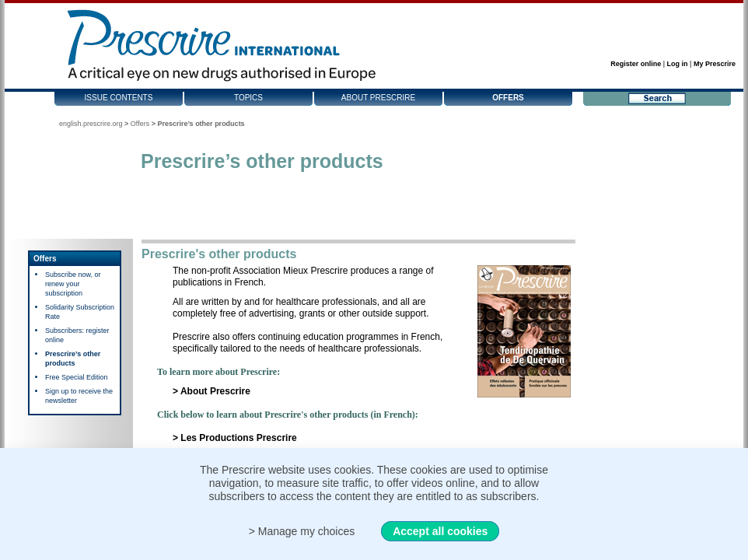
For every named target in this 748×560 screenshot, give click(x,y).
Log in (678, 64)
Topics (248, 98)
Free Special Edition (77, 377)
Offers (508, 98)
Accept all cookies (440, 531)
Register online (636, 64)
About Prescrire (378, 98)
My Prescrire (715, 64)
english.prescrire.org (91, 124)
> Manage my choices (302, 531)
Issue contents (119, 98)
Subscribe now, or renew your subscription (73, 284)
